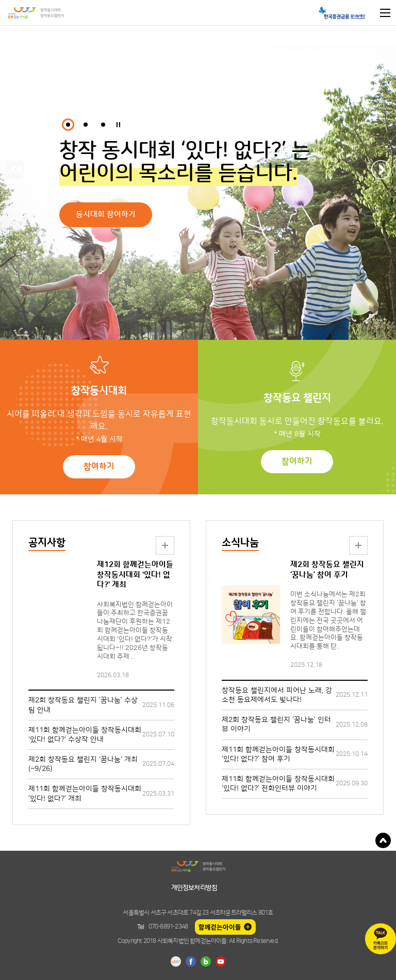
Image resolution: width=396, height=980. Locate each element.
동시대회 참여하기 (106, 214)
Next (381, 170)
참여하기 (99, 467)
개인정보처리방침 (194, 888)
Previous (15, 170)
